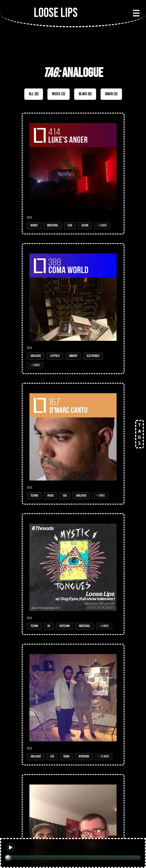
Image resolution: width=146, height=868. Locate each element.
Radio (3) (111, 94)
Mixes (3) (59, 94)
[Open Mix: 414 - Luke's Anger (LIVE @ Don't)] (73, 174)
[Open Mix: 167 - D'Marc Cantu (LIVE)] (73, 444)
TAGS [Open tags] (139, 434)
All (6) (34, 94)
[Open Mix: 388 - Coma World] (73, 309)
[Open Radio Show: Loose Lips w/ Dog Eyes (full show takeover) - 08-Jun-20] (73, 574)
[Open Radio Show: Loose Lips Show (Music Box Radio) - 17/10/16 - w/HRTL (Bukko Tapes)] (73, 705)
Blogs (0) (85, 94)
